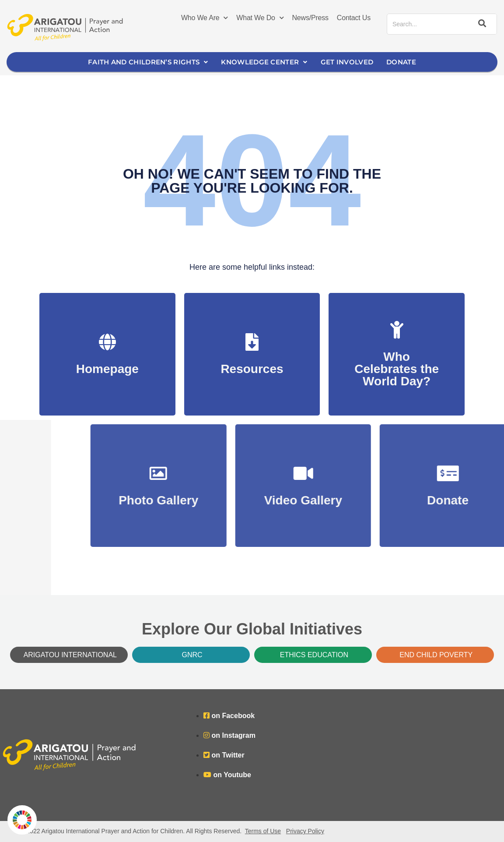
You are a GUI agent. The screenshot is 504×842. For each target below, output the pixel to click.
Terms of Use (263, 831)
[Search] (481, 24)
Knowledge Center (264, 62)
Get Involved (347, 62)
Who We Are (205, 18)
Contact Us (354, 18)
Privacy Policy (305, 831)
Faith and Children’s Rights (148, 62)
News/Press (310, 18)
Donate (401, 62)
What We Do (260, 18)
